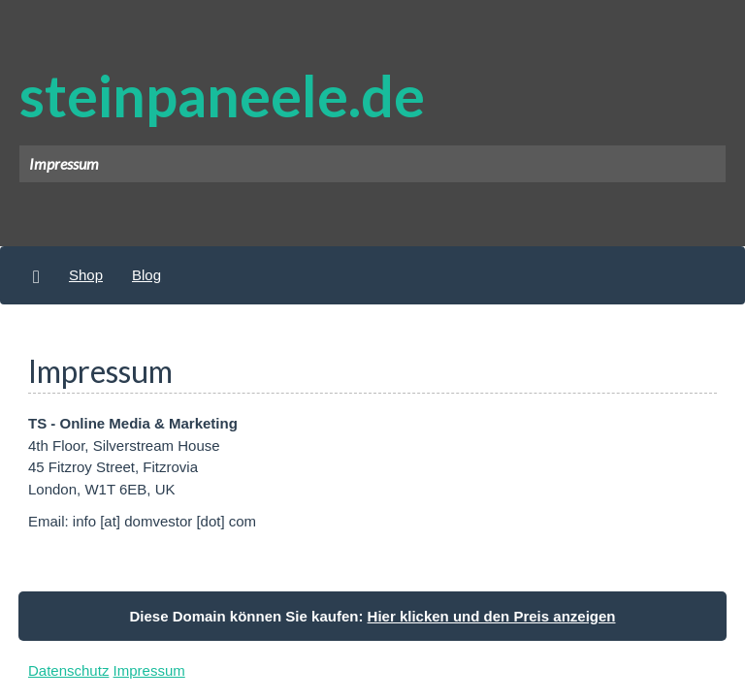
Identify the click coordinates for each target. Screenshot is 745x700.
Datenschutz (68, 670)
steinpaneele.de (222, 95)
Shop (86, 275)
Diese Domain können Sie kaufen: (373, 616)
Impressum (149, 670)
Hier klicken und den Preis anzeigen (492, 616)
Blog (146, 275)
